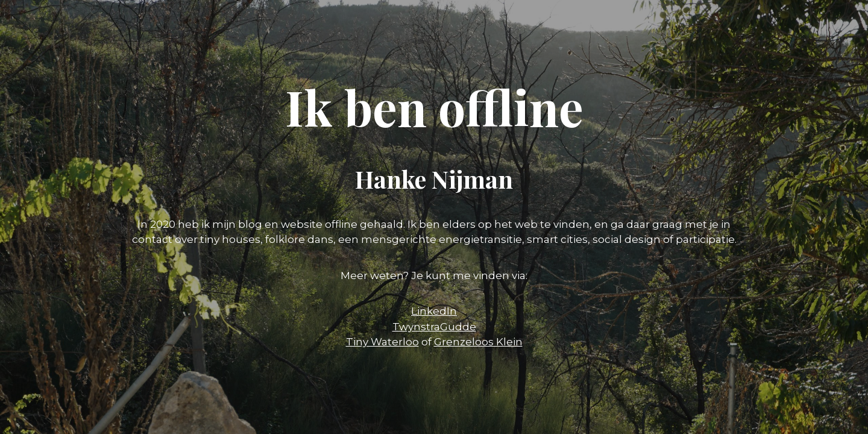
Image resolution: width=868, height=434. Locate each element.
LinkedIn (434, 311)
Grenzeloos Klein (478, 342)
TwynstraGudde (434, 327)
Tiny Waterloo (382, 342)
